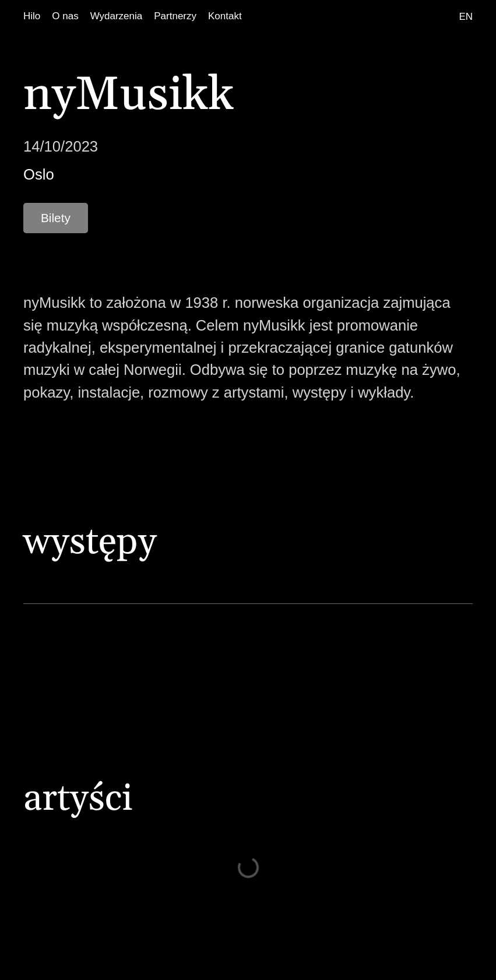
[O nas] (65, 16)
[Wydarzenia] (117, 16)
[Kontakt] (225, 16)
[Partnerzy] (175, 16)
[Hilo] (32, 16)
